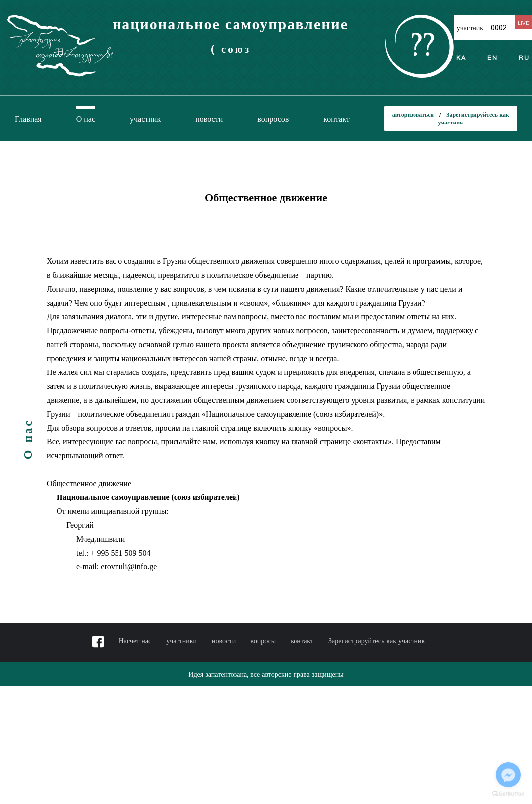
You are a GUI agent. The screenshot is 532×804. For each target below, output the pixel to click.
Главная (28, 119)
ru (524, 57)
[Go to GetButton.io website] (508, 794)
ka (461, 57)
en (493, 57)
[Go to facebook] (508, 775)
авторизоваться (414, 114)
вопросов (273, 119)
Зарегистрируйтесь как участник (377, 641)
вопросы (263, 641)
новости (209, 119)
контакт (336, 119)
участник (145, 119)
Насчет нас (135, 641)
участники (181, 641)
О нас (86, 119)
